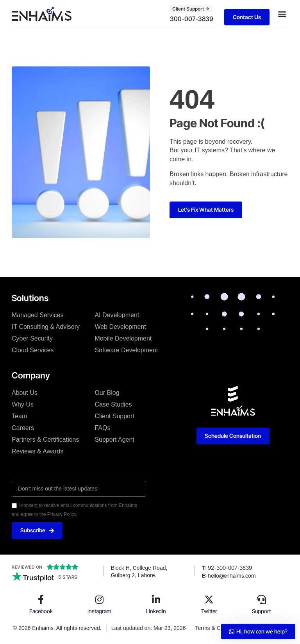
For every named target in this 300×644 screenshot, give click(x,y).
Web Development (120, 327)
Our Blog (107, 393)
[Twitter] (209, 599)
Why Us (23, 404)
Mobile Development (123, 338)
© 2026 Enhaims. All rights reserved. (57, 628)
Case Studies (113, 404)
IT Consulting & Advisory (46, 327)
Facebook (41, 611)
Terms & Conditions (219, 628)
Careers (23, 428)
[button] (282, 13)
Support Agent (114, 440)
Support (261, 611)
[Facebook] (41, 599)
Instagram (99, 611)
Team (19, 416)
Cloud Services (33, 350)
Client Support (114, 416)
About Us (25, 393)
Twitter (209, 611)
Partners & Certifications (46, 440)
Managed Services (38, 315)
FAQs (102, 428)
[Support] (261, 599)
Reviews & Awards (37, 451)
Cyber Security (32, 338)
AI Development (117, 315)
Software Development (126, 350)
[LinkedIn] (156, 599)
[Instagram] (100, 599)
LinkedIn (156, 611)
